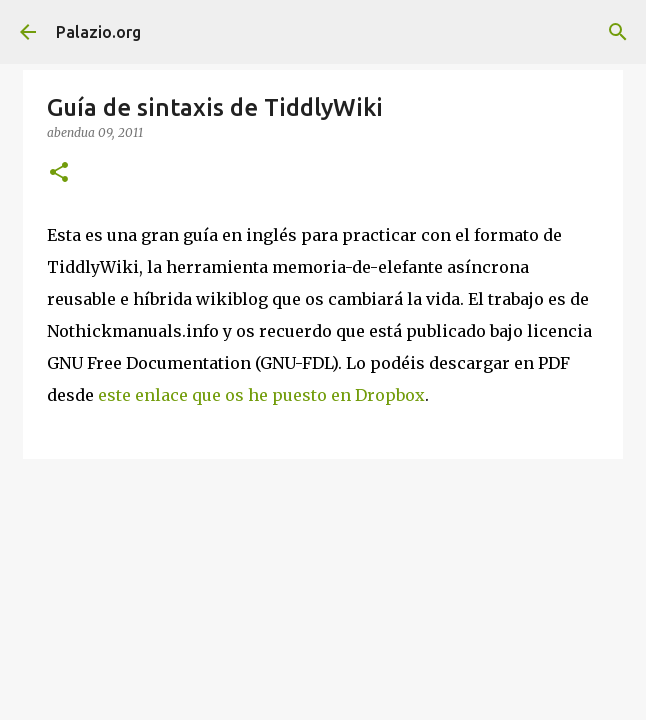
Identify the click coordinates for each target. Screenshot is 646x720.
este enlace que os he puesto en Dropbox (261, 395)
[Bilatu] (618, 32)
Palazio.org (98, 32)
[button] (59, 173)
